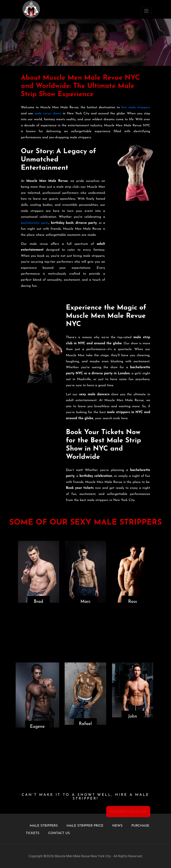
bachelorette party (35, 223)
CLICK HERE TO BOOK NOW (128, 812)
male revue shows (48, 113)
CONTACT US (59, 833)
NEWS (117, 826)
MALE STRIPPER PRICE (85, 826)
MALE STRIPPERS (44, 826)
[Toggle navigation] (146, 11)
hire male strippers (136, 107)
